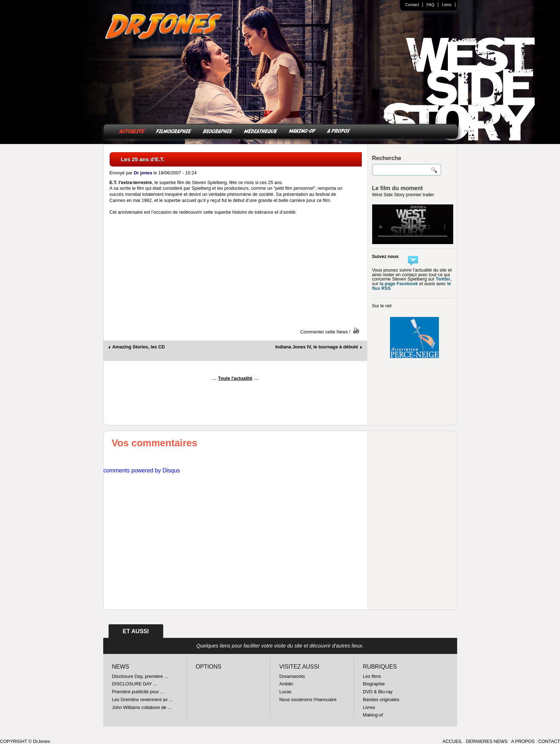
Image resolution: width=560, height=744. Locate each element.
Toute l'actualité (235, 378)
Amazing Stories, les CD (138, 347)
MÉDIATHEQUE (261, 131)
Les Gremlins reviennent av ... (142, 700)
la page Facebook (399, 284)
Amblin (286, 684)
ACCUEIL (452, 741)
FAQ (430, 5)
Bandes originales (381, 700)
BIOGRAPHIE (218, 131)
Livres (369, 707)
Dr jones (143, 173)
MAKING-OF (302, 131)
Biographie (374, 684)
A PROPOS (339, 131)
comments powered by (142, 470)
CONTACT (549, 741)
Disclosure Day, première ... (140, 676)
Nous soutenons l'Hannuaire (308, 700)
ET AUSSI (136, 631)
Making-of (373, 715)
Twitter (443, 279)
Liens (447, 5)
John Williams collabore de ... (142, 707)
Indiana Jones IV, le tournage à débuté (317, 347)
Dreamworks (292, 676)
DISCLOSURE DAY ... (135, 684)
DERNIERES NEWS (487, 741)
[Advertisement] (235, 406)
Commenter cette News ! (326, 332)
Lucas (285, 692)
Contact (412, 5)
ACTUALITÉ (132, 131)
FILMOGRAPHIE (174, 131)
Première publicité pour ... (138, 692)
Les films (372, 676)
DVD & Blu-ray (378, 692)
